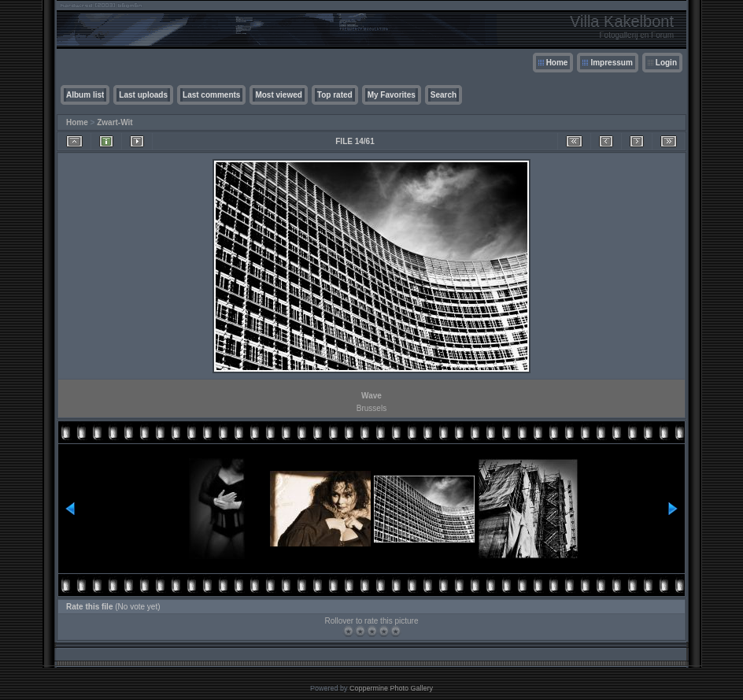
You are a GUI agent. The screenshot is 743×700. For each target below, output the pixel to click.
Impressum (611, 63)
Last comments (211, 95)
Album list (85, 95)
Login (666, 63)
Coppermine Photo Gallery (391, 688)
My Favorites (392, 95)
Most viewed (278, 95)
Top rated (335, 95)
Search (444, 95)
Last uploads (143, 95)
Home (557, 63)
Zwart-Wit (115, 122)
